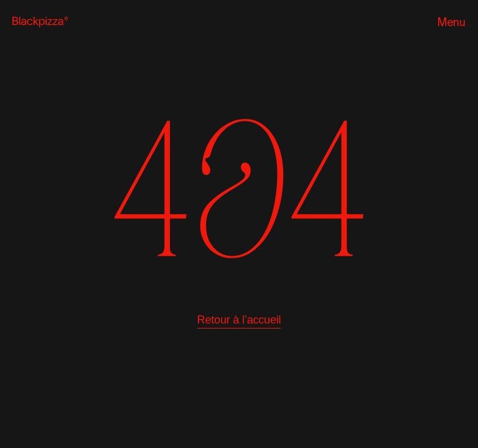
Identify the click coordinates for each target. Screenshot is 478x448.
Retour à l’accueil (239, 320)
